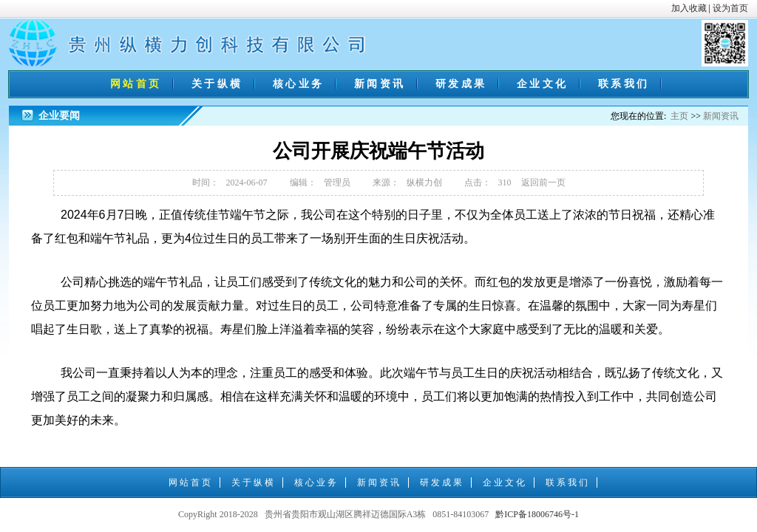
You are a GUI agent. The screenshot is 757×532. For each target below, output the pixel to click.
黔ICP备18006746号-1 (537, 514)
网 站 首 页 (135, 84)
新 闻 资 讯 (379, 84)
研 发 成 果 (460, 84)
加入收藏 (689, 8)
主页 (679, 116)
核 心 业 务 (298, 84)
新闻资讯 (721, 116)
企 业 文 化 (542, 84)
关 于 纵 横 (216, 84)
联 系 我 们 (623, 84)
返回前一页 (543, 183)
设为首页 (730, 8)
